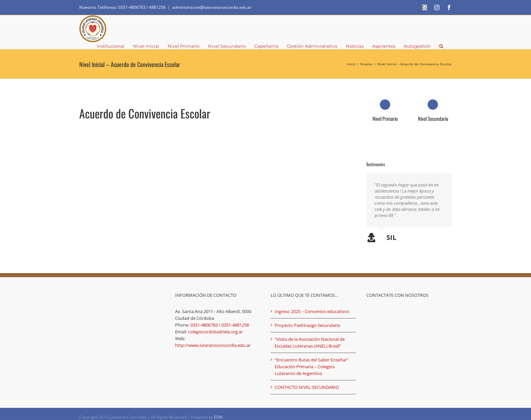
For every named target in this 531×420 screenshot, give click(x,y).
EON (218, 411)
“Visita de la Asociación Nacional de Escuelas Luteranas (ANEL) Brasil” (310, 336)
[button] (441, 46)
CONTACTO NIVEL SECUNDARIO (307, 381)
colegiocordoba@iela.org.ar (215, 326)
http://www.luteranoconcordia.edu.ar (213, 339)
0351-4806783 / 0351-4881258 (220, 319)
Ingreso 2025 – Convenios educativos (312, 305)
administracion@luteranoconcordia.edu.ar (212, 7)
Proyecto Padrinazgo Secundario (307, 319)
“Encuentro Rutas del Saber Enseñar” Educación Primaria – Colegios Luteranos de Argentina (312, 360)
